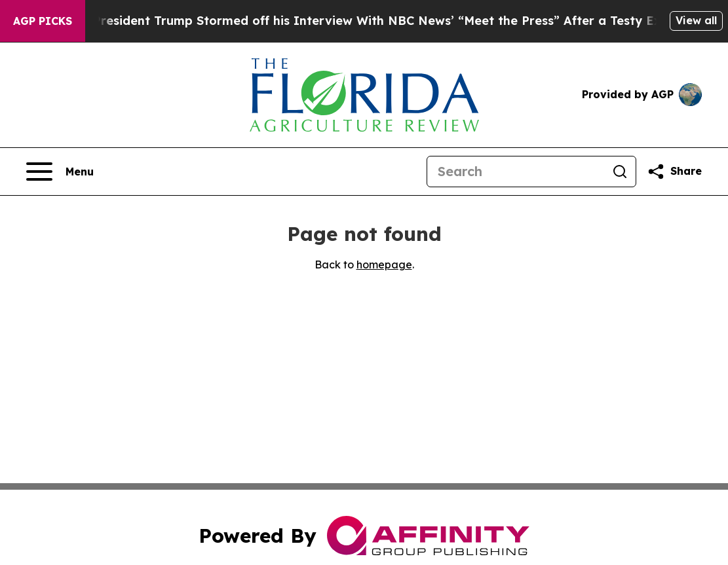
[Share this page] (674, 172)
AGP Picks (43, 21)
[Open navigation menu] (60, 172)
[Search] (516, 172)
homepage (384, 264)
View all (696, 20)
